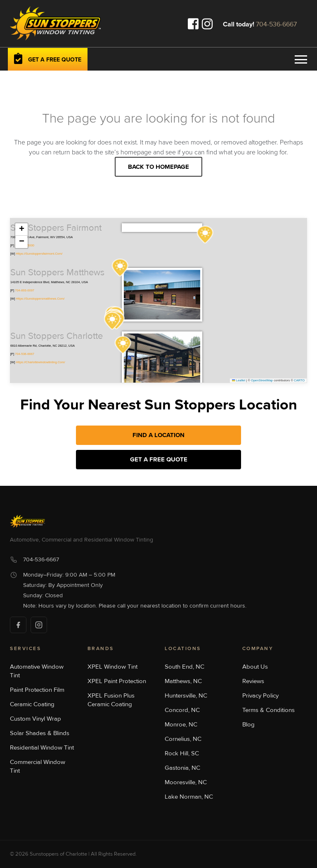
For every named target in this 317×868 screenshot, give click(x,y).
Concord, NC (182, 710)
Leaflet (239, 380)
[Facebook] (18, 625)
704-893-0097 (25, 290)
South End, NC (185, 667)
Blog (248, 724)
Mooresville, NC (186, 782)
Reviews (253, 681)
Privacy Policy (260, 695)
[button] (120, 268)
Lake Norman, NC (189, 797)
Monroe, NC (181, 724)
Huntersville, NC (186, 695)
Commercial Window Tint (38, 766)
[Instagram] (39, 625)
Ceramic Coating (32, 704)
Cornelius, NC (183, 739)
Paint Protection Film (37, 690)
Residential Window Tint (42, 747)
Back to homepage (158, 167)
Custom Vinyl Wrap (35, 719)
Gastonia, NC (182, 768)
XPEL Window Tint (112, 667)
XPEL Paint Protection (117, 681)
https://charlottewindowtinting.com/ (40, 362)
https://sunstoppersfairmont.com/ (39, 254)
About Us (255, 667)
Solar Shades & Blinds (40, 733)
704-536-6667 (276, 24)
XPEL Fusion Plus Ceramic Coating (111, 700)
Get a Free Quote (159, 459)
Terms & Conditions (269, 710)
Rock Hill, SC (182, 753)
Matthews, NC (183, 681)
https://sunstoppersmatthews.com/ (40, 299)
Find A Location (158, 435)
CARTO (299, 380)
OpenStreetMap (262, 380)
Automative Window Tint (37, 671)
